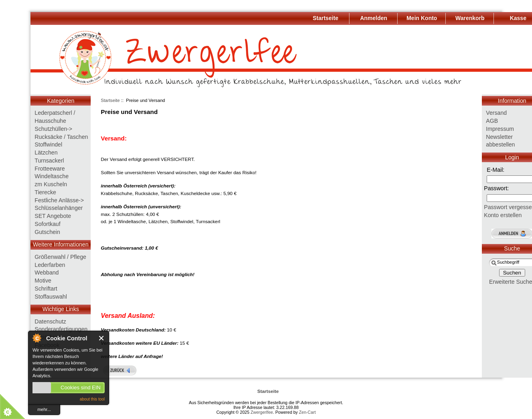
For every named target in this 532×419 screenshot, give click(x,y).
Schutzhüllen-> (53, 129)
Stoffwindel (48, 144)
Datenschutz (50, 321)
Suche (512, 248)
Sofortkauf (47, 224)
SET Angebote (53, 216)
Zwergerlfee (262, 412)
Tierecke (45, 192)
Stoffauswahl (51, 297)
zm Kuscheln (51, 184)
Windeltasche (52, 176)
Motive (43, 281)
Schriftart (46, 289)
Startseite (110, 100)
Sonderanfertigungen (61, 329)
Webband (47, 273)
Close (102, 338)
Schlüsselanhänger (59, 208)
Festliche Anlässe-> (59, 200)
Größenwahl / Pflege (60, 257)
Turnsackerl (49, 161)
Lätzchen (46, 153)
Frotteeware (50, 169)
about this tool (92, 399)
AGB (492, 121)
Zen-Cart (307, 412)
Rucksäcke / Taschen (61, 137)
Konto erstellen (503, 215)
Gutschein (47, 232)
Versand (496, 113)
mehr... (44, 409)
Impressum (500, 129)
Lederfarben (50, 265)
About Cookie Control (37, 338)
